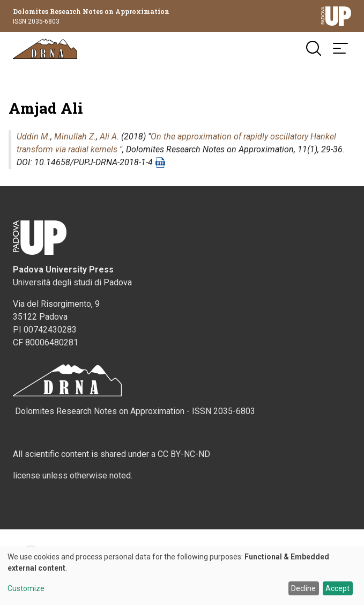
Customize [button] (26, 589)
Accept (337, 588)
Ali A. (109, 137)
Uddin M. (34, 137)
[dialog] (182, 576)
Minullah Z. (75, 137)
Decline (303, 588)
